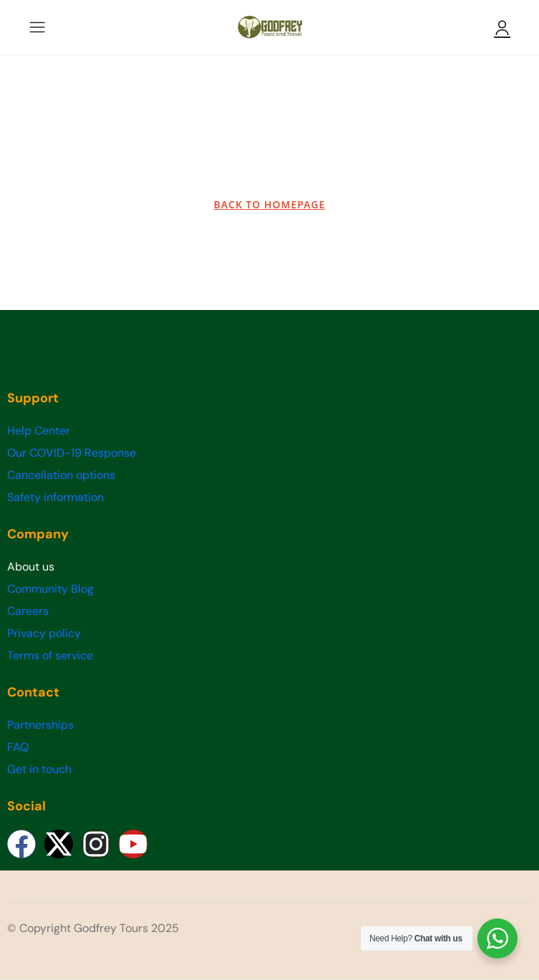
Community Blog (50, 589)
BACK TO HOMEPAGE (270, 204)
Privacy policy (44, 633)
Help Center (39, 431)
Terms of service (50, 655)
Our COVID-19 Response (72, 453)
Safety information (55, 497)
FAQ (18, 747)
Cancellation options (61, 475)
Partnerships (40, 725)
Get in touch (39, 769)
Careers (28, 611)
